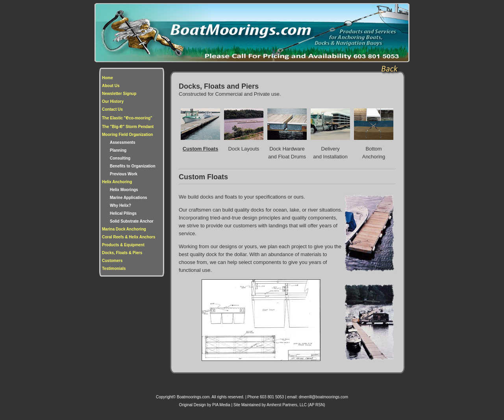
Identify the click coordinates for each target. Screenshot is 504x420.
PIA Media (221, 405)
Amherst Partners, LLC (287, 405)
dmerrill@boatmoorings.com (323, 397)
